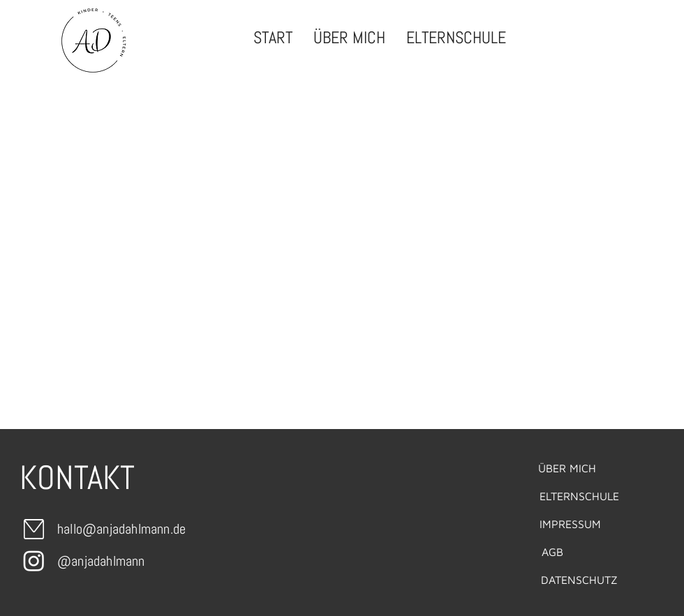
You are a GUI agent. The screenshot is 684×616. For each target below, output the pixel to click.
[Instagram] (34, 561)
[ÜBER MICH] (567, 468)
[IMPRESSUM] (570, 524)
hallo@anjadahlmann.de (121, 529)
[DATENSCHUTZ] (579, 580)
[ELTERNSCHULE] (579, 496)
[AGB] (552, 552)
